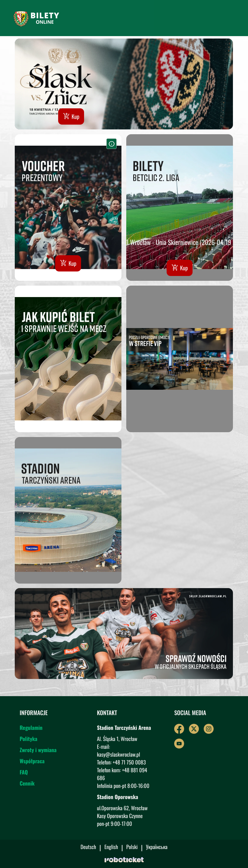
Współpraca (32, 766)
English (111, 848)
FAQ (24, 777)
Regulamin (31, 732)
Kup (71, 116)
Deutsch (88, 848)
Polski (132, 848)
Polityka (28, 743)
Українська (157, 848)
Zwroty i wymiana (38, 755)
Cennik (27, 788)
